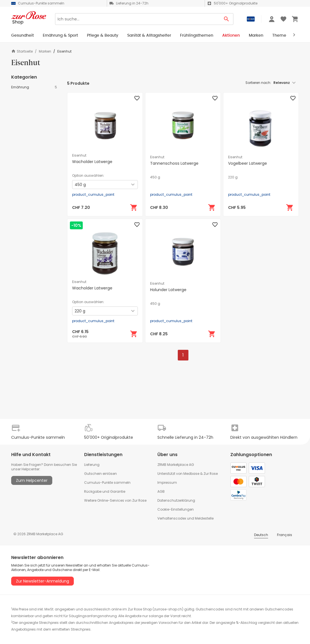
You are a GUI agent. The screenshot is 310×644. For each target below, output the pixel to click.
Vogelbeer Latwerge (248, 163)
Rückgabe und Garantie (105, 491)
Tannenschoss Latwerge (174, 163)
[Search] (137, 19)
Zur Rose (211, 474)
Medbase (191, 474)
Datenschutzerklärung (176, 500)
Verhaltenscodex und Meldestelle (185, 518)
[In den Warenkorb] (134, 207)
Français (285, 535)
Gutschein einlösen (100, 474)
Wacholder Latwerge (92, 162)
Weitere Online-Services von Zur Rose (115, 500)
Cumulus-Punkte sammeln (107, 483)
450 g (155, 177)
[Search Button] (227, 19)
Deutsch (261, 535)
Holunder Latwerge (168, 290)
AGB (161, 491)
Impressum (167, 483)
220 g (233, 177)
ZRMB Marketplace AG (176, 465)
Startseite (22, 51)
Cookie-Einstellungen (176, 509)
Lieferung (92, 465)
